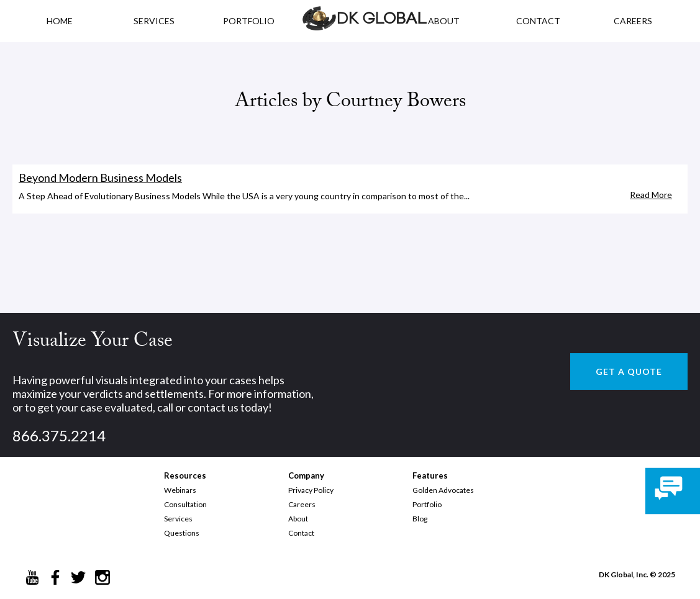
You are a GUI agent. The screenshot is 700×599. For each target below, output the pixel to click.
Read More (651, 195)
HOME (60, 21)
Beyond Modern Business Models (100, 178)
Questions (182, 533)
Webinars (180, 490)
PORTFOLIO (249, 21)
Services (154, 21)
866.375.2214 (59, 435)
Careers (302, 504)
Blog (420, 519)
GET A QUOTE (629, 372)
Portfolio (427, 504)
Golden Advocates (443, 490)
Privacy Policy (311, 490)
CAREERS (633, 21)
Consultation (185, 504)
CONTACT (538, 21)
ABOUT (444, 21)
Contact (301, 533)
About (298, 519)
